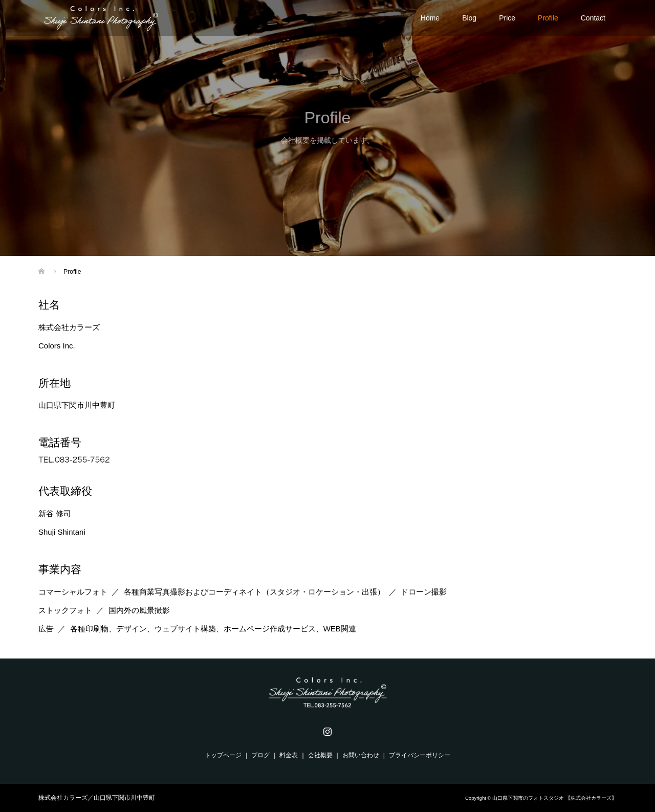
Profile (548, 18)
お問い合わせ (361, 755)
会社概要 (320, 755)
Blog (469, 18)
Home (430, 18)
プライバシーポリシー (420, 755)
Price (507, 18)
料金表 (289, 755)
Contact (593, 18)
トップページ (223, 755)
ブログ (260, 755)
